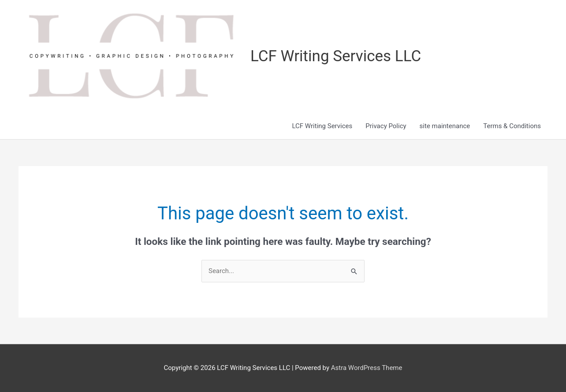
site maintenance (445, 126)
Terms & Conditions (512, 126)
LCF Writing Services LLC (336, 56)
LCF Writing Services (322, 126)
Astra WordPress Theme (367, 368)
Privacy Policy (386, 126)
